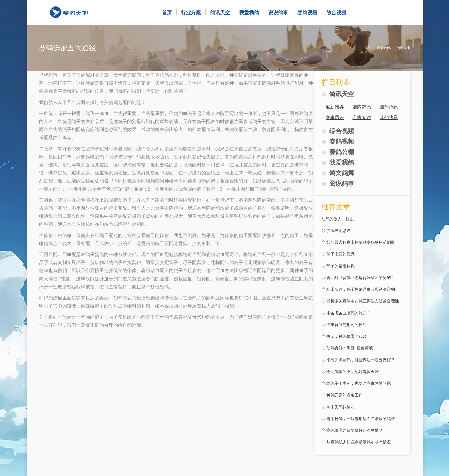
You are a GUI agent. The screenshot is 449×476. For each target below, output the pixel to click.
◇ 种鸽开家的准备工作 (342, 395)
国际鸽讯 (389, 107)
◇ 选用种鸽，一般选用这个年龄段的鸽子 (358, 419)
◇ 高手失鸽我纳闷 (338, 407)
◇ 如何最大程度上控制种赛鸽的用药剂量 (358, 242)
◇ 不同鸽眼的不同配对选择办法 (350, 372)
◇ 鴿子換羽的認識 (338, 254)
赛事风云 (335, 118)
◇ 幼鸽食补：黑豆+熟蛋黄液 (347, 348)
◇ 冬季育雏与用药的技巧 (344, 325)
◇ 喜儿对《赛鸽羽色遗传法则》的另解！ (358, 278)
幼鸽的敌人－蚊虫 (338, 219)
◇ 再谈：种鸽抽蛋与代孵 (344, 336)
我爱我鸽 (384, 48)
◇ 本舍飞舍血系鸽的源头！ (346, 313)
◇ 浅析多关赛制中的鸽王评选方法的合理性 (360, 301)
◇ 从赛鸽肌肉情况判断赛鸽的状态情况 (356, 442)
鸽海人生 (404, 48)
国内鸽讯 (362, 107)
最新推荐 (335, 107)
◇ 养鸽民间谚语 (336, 231)
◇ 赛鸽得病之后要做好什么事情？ (352, 430)
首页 (367, 48)
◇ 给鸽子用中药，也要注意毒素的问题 (356, 383)
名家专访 (362, 118)
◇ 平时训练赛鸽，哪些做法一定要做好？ (358, 360)
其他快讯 (389, 118)
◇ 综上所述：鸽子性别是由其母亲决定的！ (360, 289)
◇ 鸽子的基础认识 (338, 266)
